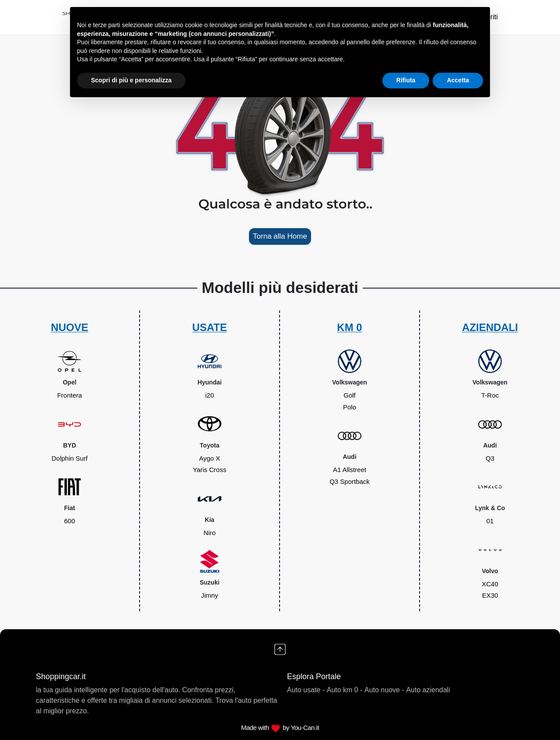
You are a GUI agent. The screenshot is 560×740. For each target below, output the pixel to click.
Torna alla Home (280, 236)
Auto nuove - (384, 690)
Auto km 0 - (345, 690)
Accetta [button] (458, 80)
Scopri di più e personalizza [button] (131, 80)
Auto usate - (306, 690)
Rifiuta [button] (406, 80)
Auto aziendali (428, 690)
